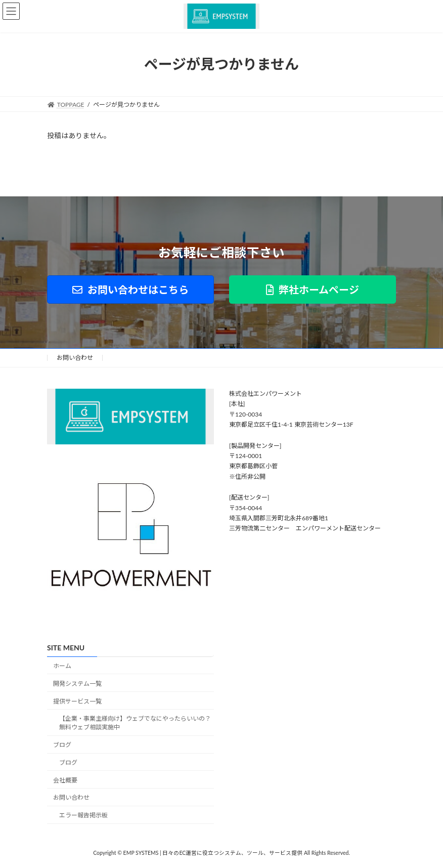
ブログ (62, 745)
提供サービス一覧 (77, 701)
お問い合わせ (75, 358)
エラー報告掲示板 (83, 815)
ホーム (62, 666)
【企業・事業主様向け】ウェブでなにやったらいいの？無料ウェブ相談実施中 (135, 723)
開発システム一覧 (77, 684)
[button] (130, 290)
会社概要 (65, 780)
